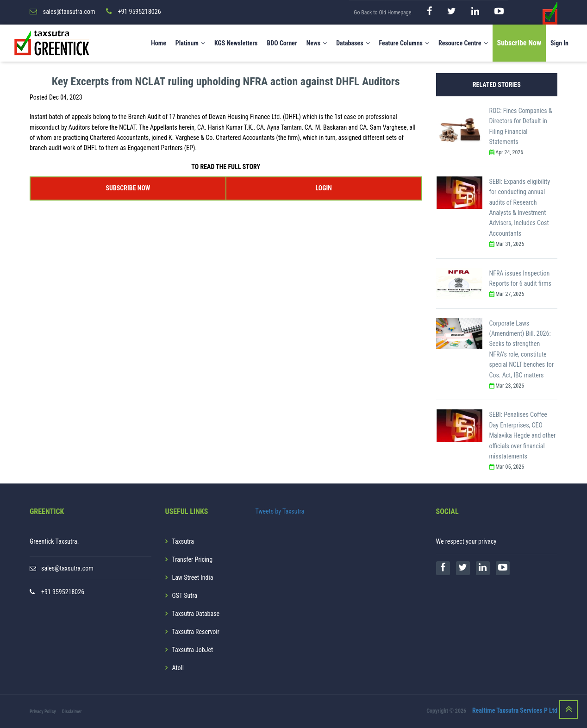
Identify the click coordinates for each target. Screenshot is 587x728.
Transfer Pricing (193, 559)
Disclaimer (72, 712)
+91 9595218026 (63, 592)
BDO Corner (282, 43)
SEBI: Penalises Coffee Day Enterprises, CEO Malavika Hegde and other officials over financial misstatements (523, 435)
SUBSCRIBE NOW (128, 188)
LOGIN (323, 188)
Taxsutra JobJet (193, 650)
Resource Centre (463, 43)
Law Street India (193, 577)
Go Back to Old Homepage (382, 13)
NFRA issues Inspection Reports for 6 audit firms (520, 278)
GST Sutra (185, 596)
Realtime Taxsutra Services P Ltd (515, 711)
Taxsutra (183, 541)
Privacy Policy (43, 712)
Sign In (559, 43)
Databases (353, 43)
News (317, 43)
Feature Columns (404, 43)
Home (159, 43)
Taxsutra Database (196, 614)
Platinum (190, 43)
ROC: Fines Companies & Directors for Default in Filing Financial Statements (521, 126)
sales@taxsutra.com (67, 568)
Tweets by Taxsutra (280, 511)
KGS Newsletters (236, 43)
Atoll (178, 668)
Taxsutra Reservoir (196, 632)
